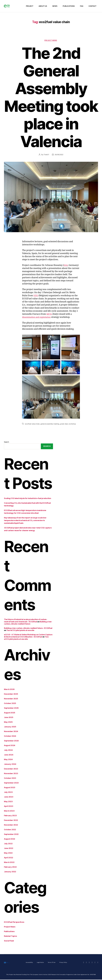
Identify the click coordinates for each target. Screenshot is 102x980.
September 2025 (11, 708)
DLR (66, 266)
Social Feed (9, 941)
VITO (36, 296)
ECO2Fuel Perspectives (14, 922)
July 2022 (8, 844)
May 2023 (8, 802)
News (55, 6)
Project (30, 6)
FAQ (82, 6)
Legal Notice (40, 963)
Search (6, 442)
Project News (51, 41)
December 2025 (11, 694)
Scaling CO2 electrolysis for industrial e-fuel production (28, 499)
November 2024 (11, 732)
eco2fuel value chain (32, 424)
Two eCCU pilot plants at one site (20, 631)
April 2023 (9, 807)
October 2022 (10, 830)
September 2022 (11, 835)
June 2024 (9, 755)
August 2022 (10, 839)
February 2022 (10, 867)
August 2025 (10, 713)
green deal (65, 424)
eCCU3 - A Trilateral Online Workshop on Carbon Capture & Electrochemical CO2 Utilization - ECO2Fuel (28, 636)
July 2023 (8, 793)
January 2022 (10, 872)
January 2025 (10, 727)
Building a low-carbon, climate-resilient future (28, 623)
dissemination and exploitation (38, 318)
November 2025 (11, 699)
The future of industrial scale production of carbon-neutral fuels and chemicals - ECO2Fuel (26, 621)
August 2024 (10, 746)
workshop (73, 424)
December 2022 (11, 821)
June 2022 (9, 849)
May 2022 (8, 853)
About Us (43, 6)
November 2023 (11, 774)
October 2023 (10, 779)
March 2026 (9, 690)
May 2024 (8, 760)
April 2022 (8, 858)
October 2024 (10, 736)
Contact (92, 6)
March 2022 (9, 863)
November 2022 (11, 825)
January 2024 (10, 764)
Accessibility (29, 963)
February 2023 (10, 816)
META (49, 314)
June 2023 (9, 797)
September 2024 (11, 741)
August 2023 (10, 788)
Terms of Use (52, 963)
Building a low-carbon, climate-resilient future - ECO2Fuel (28, 628)
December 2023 (11, 769)
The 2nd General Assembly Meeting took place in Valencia (51, 98)
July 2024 (8, 750)
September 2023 (11, 783)
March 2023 (9, 811)
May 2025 (8, 722)
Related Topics (10, 936)
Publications (69, 6)
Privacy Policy (64, 963)
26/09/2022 (59, 155)
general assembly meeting (51, 424)
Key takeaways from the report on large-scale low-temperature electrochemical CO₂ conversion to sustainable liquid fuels (25, 521)
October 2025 (10, 704)
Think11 (46, 155)
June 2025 (9, 718)
